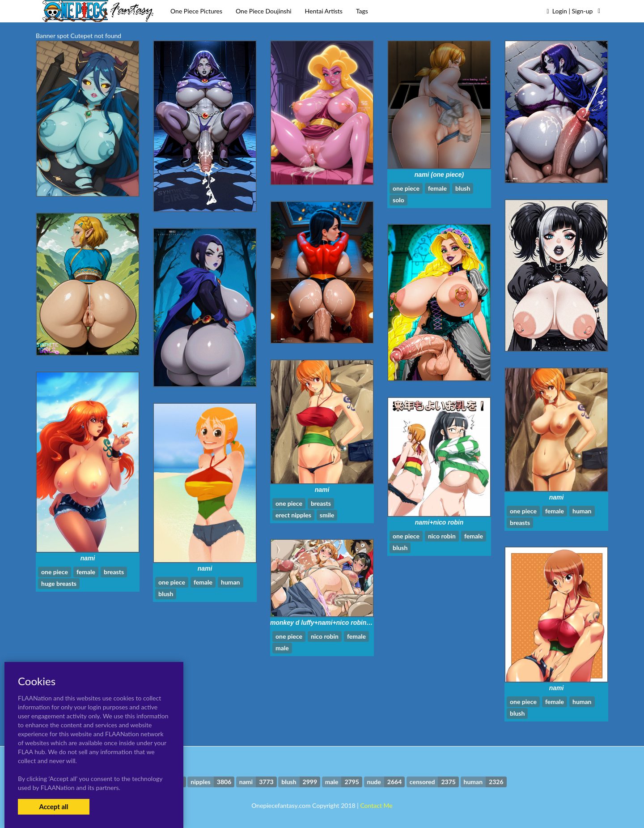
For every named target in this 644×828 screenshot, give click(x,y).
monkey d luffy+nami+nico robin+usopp (329, 623)
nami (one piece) (439, 175)
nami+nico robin (439, 522)
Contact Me (376, 805)
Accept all (53, 807)
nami (322, 490)
